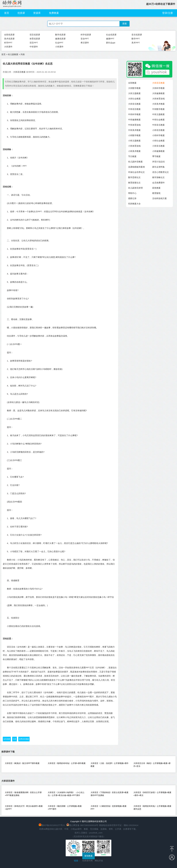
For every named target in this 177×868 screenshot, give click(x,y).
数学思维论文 (134, 177)
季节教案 (156, 156)
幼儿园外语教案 (135, 162)
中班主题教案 (158, 114)
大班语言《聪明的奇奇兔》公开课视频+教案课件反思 (152, 808)
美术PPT (136, 43)
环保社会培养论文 (136, 172)
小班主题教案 (134, 141)
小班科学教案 (158, 135)
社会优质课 (111, 35)
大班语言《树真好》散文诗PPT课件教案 (22, 763)
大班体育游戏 (158, 99)
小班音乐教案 (158, 146)
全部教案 (132, 83)
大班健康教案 (158, 93)
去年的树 (7, 739)
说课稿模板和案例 (136, 167)
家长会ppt (111, 43)
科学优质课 (86, 35)
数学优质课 (60, 35)
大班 (15, 739)
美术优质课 (9, 39)
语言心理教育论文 (161, 172)
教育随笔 (156, 193)
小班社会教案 (158, 141)
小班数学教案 (134, 135)
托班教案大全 (134, 204)
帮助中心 (132, 193)
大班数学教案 (134, 88)
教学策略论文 (158, 177)
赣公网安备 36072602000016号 (82, 825)
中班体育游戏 (134, 125)
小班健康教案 (158, 151)
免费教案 (54, 13)
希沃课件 (85, 43)
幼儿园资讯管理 (135, 188)
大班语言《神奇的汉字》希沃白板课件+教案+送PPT (24, 808)
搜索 (125, 24)
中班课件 (34, 47)
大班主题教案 (134, 93)
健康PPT (110, 39)
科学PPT (8, 43)
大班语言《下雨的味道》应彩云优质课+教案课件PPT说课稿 (110, 794)
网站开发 (99, 861)
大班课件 (8, 47)
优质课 (21, 13)
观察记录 (132, 198)
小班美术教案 (134, 151)
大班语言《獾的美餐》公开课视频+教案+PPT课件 (65, 808)
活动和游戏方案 (160, 198)
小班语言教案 (158, 130)
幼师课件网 (87, 861)
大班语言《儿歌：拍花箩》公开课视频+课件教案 (110, 765)
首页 (7, 13)
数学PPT (136, 39)
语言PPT (34, 43)
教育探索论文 (134, 183)
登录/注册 (168, 13)
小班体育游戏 (134, 146)
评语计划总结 (158, 162)
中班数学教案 (158, 109)
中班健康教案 (134, 120)
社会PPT (59, 43)
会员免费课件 (158, 183)
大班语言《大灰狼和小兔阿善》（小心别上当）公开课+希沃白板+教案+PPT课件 (66, 794)
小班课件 (59, 47)
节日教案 (132, 156)
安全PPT (85, 39)
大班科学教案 (158, 88)
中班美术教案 (134, 130)
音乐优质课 (137, 35)
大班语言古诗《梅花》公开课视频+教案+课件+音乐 (152, 765)
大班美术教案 (158, 104)
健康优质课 (60, 39)
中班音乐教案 (158, 125)
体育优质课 (35, 39)
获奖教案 (156, 188)
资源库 (37, 13)
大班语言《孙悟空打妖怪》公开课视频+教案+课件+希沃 (152, 794)
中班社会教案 (158, 120)
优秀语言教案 (24, 739)
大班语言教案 (19, 72)
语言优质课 (35, 35)
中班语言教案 (134, 109)
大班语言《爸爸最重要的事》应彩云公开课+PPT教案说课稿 (23, 794)
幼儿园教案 (13, 54)
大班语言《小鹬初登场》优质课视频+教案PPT (109, 808)
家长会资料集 (158, 167)
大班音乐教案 (134, 104)
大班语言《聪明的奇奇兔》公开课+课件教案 (67, 763)
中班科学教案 (134, 114)
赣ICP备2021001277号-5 (53, 825)
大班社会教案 (134, 99)
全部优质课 (9, 35)
